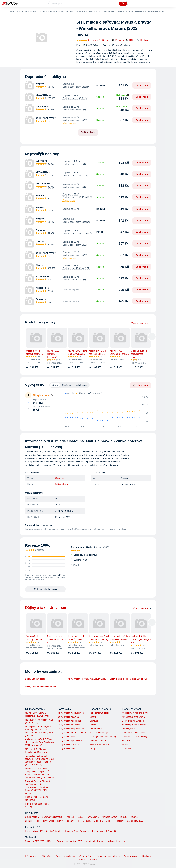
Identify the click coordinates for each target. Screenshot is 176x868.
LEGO (80, 817)
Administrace (69, 856)
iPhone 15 (70, 817)
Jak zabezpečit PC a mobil (104, 831)
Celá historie (81, 385)
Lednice (29, 821)
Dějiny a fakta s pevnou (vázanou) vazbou (87, 679)
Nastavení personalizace (108, 856)
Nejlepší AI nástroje (117, 841)
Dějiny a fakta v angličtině (69, 721)
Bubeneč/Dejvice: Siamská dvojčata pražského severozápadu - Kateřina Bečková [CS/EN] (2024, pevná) (38, 787)
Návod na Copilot (55, 841)
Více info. (40, 580)
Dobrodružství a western (133, 721)
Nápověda (47, 856)
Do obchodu (142, 85)
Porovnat (118, 40)
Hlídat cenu (140, 385)
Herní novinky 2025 (34, 831)
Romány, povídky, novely (133, 733)
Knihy (42, 11)
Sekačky (87, 821)
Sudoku (125, 745)
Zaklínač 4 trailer (54, 831)
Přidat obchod (32, 856)
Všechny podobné (141, 323)
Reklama (146, 856)
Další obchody (88, 132)
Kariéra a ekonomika (99, 745)
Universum (60, 478)
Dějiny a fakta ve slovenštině (71, 713)
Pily (78, 821)
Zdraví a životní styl (99, 733)
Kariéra (94, 859)
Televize (124, 817)
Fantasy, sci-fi (128, 729)
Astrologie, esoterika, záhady (103, 737)
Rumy (60, 821)
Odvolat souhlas (131, 856)
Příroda (93, 725)
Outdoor (110, 821)
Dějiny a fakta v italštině (68, 737)
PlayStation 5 (93, 817)
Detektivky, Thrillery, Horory (135, 737)
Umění (93, 717)
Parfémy (70, 821)
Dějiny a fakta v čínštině (68, 745)
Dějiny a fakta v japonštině (70, 741)
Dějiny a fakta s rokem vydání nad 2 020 (44, 687)
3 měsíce (67, 385)
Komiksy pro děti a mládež (134, 725)
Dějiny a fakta (94, 11)
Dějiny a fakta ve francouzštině (72, 733)
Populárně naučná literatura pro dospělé (66, 11)
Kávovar (134, 817)
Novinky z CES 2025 (35, 841)
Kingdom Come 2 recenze (77, 831)
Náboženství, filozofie (99, 713)
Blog (58, 856)
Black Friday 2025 (135, 821)
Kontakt (83, 859)
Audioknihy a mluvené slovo (135, 713)
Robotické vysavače (45, 821)
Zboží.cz (14, 11)
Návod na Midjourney (95, 841)
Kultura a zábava (29, 11)
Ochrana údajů (86, 856)
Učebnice (126, 749)
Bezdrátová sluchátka (52, 817)
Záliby (92, 749)
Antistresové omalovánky (134, 717)
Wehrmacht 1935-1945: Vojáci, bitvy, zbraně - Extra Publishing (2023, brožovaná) (39, 742)
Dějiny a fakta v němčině (69, 725)
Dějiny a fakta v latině (67, 749)
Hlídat (130, 40)
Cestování (94, 721)
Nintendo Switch (109, 817)
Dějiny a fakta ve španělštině (71, 729)
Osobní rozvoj (96, 729)
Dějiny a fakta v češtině (36, 679)
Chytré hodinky (32, 817)
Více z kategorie (142, 608)
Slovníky (126, 741)
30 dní (55, 385)
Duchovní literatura (98, 741)
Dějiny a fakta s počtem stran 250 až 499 (128, 679)
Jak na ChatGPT (74, 841)
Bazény (120, 821)
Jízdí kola (98, 821)
